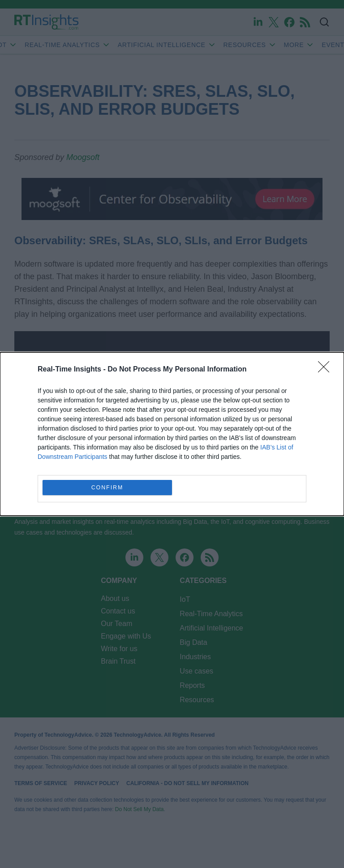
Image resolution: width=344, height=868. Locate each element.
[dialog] (172, 434)
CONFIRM (107, 488)
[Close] (327, 370)
